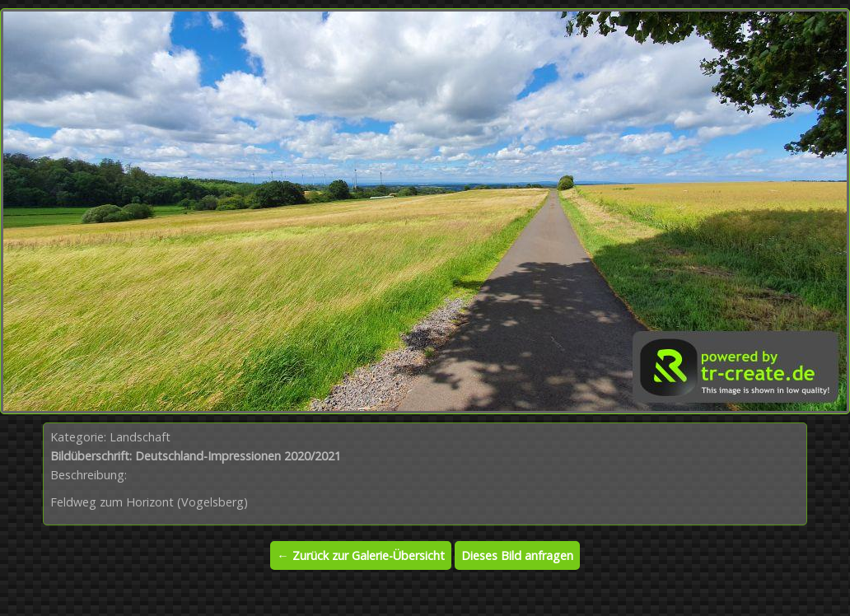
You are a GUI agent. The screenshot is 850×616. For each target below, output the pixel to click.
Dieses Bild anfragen (517, 555)
